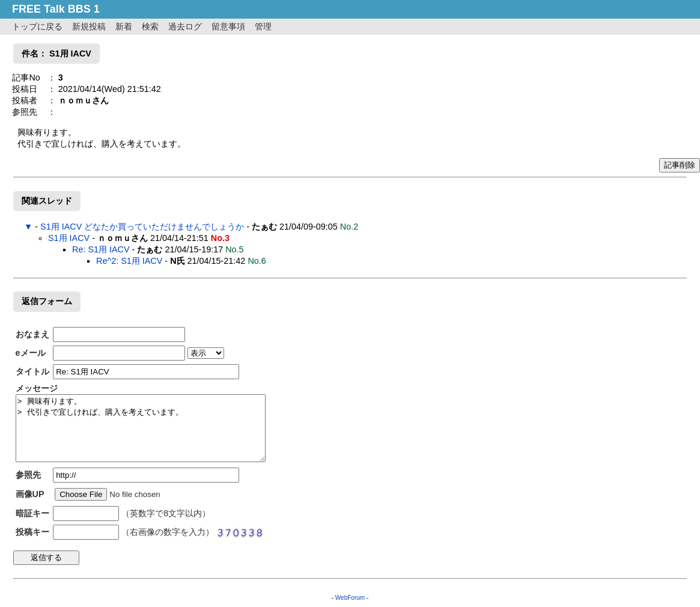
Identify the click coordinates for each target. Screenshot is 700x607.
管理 (263, 26)
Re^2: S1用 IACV (129, 261)
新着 (124, 26)
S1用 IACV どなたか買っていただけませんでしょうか (142, 227)
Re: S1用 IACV (101, 249)
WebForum (350, 598)
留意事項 (228, 26)
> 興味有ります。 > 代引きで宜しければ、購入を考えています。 (141, 428)
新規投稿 (89, 26)
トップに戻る (37, 26)
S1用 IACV (69, 238)
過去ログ (185, 26)
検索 (150, 26)
